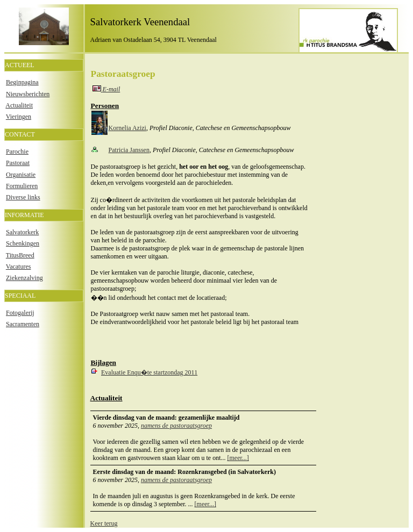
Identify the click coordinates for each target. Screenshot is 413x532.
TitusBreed (20, 255)
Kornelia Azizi (127, 128)
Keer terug (104, 523)
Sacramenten (23, 324)
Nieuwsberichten (28, 94)
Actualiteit (19, 105)
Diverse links (23, 197)
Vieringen (19, 117)
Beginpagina (22, 82)
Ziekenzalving (24, 278)
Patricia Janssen (129, 150)
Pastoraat (18, 163)
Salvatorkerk (22, 232)
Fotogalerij (20, 313)
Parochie (17, 152)
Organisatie (21, 175)
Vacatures (19, 267)
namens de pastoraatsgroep (176, 426)
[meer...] (238, 458)
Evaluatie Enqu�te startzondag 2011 (149, 372)
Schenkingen (23, 243)
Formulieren (22, 186)
